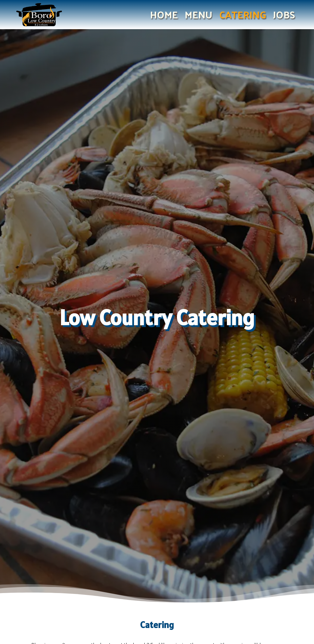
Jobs (284, 16)
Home (164, 16)
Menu (199, 16)
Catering (243, 16)
